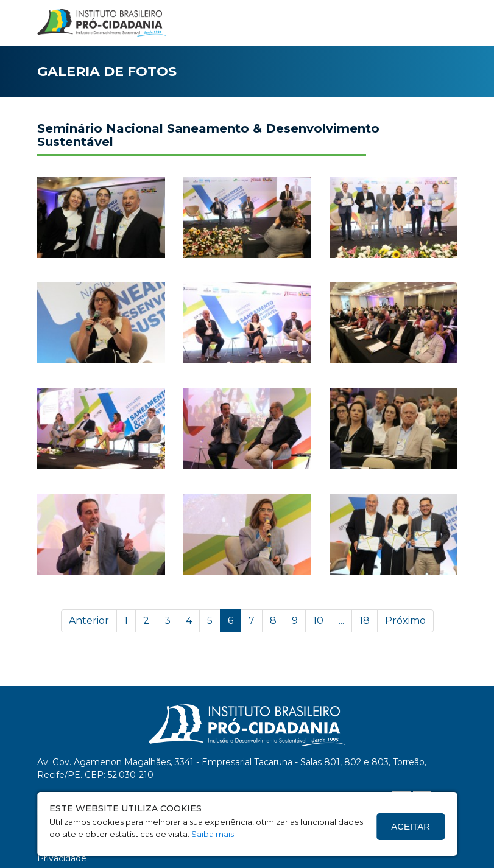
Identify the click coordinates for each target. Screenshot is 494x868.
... (341, 621)
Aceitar (411, 826)
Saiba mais (213, 834)
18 (365, 621)
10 (318, 621)
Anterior (89, 621)
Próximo (405, 621)
